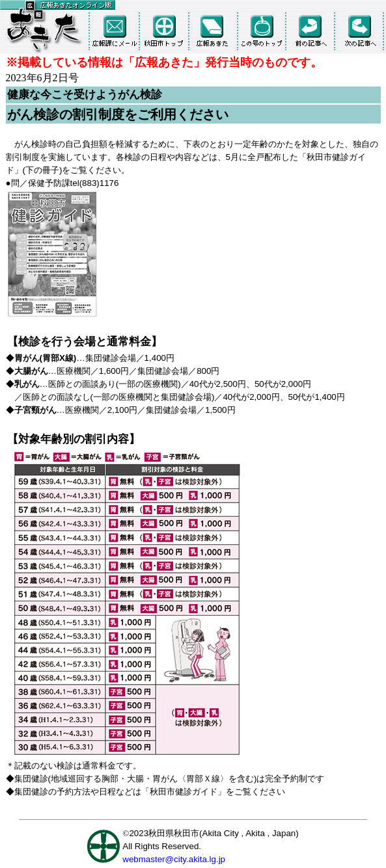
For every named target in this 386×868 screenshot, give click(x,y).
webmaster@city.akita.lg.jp (174, 859)
